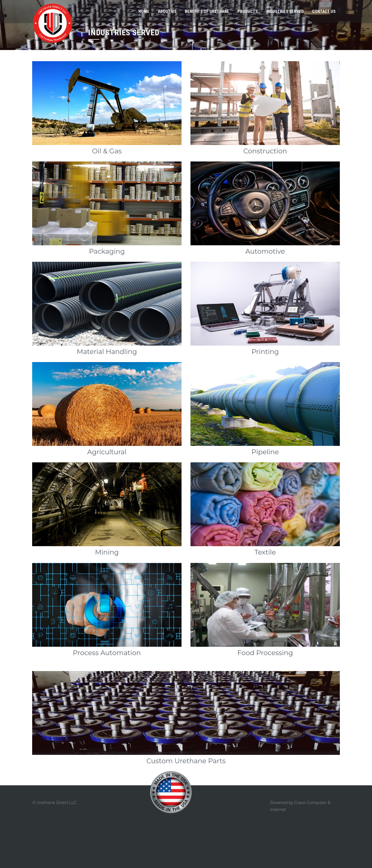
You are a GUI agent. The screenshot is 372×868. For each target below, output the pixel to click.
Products (248, 11)
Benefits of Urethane (207, 11)
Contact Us (324, 11)
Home (144, 11)
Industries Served (285, 11)
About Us (167, 11)
